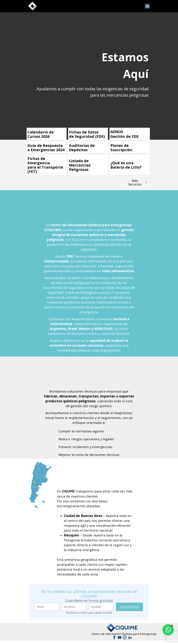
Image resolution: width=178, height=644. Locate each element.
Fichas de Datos (84, 132)
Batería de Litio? (126, 167)
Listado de (79, 161)
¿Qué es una (122, 163)
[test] (137, 182)
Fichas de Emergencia (39, 161)
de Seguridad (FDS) (87, 136)
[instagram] (125, 637)
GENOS (117, 132)
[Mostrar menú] (147, 6)
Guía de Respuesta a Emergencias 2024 (46, 148)
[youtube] (120, 637)
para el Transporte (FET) (45, 169)
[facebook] (114, 637)
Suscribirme (130, 607)
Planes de (120, 145)
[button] (168, 630)
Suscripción (121, 150)
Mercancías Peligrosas (80, 167)
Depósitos (78, 150)
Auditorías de (82, 145)
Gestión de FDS (124, 136)
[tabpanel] (124, 65)
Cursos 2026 (39, 136)
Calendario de (41, 132)
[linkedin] (130, 637)
